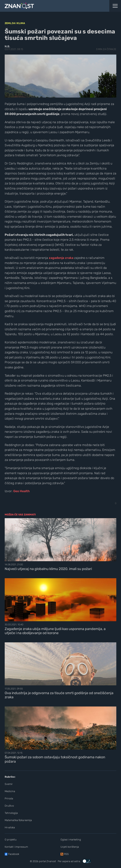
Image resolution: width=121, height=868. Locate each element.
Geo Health (21, 491)
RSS (66, 854)
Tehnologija (11, 813)
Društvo (9, 806)
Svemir (9, 784)
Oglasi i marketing (71, 840)
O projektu (11, 840)
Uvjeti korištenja (70, 847)
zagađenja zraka (61, 258)
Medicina (10, 791)
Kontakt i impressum (16, 847)
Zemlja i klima (15, 23)
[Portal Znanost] (45, 6)
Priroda (9, 798)
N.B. (7, 46)
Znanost (51, 861)
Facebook (14, 854)
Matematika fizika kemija (18, 820)
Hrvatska (10, 827)
